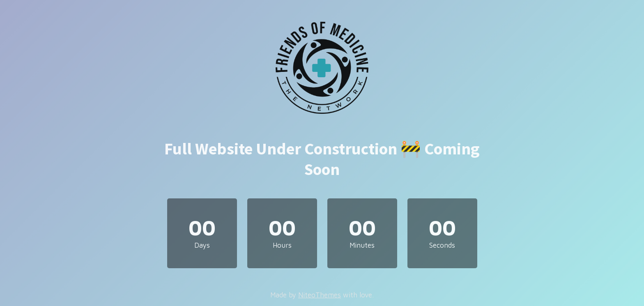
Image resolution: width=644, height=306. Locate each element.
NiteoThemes (320, 295)
